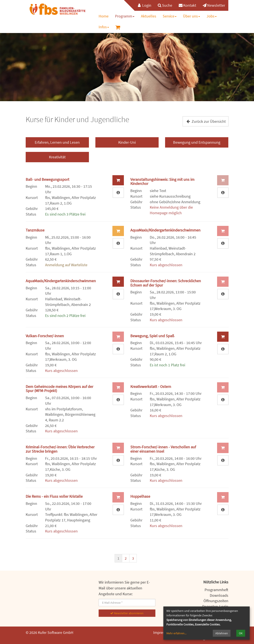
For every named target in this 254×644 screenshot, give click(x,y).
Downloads (219, 595)
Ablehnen (222, 633)
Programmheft (216, 590)
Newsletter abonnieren (127, 613)
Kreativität (57, 157)
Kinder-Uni (127, 142)
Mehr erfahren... (176, 633)
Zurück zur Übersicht (206, 121)
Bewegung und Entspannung (197, 142)
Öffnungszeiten (216, 601)
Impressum (162, 632)
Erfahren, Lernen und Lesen (57, 142)
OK (241, 633)
